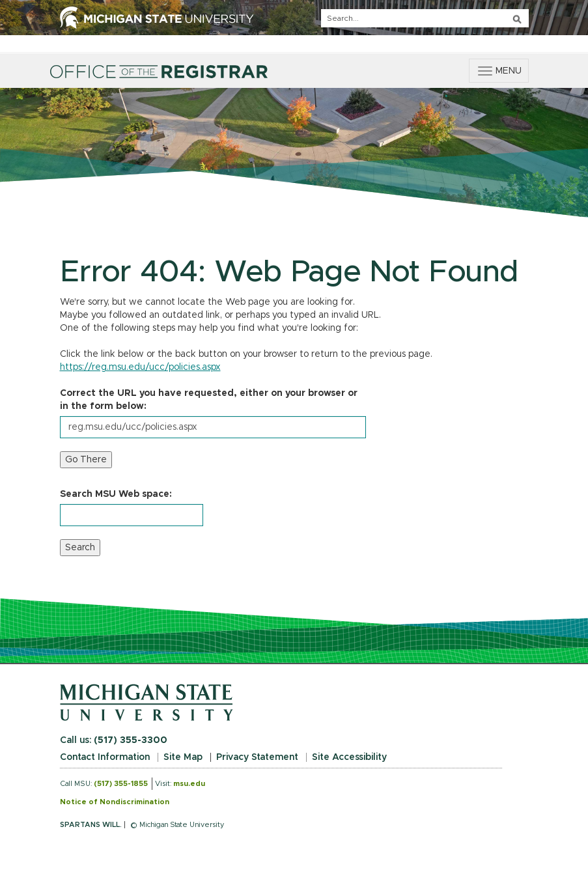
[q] (425, 18)
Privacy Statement (257, 757)
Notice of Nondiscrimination (115, 802)
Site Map (183, 757)
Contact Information (105, 757)
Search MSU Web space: (116, 494)
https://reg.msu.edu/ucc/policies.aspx (140, 367)
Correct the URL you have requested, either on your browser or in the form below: (209, 400)
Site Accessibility (349, 757)
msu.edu (189, 784)
